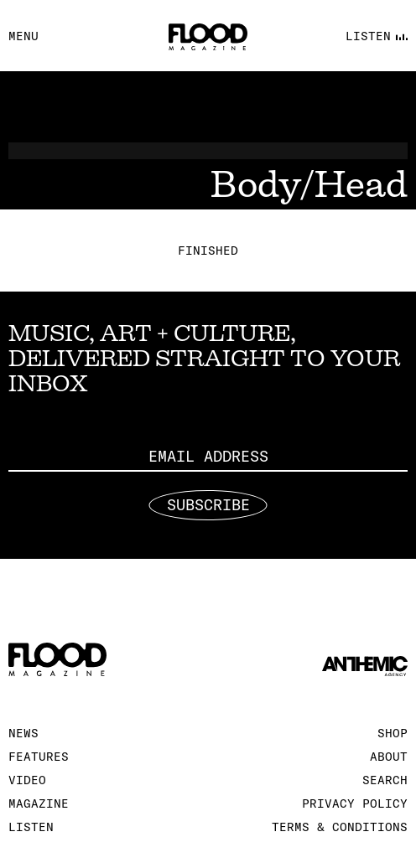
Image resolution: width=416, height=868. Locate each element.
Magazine (39, 803)
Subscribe (208, 505)
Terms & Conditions (340, 827)
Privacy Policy (355, 803)
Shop (393, 733)
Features (39, 757)
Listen (31, 827)
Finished (208, 251)
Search (385, 780)
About (389, 757)
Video (27, 780)
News (23, 733)
